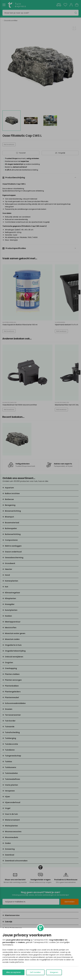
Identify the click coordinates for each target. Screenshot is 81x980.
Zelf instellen (35, 972)
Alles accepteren (13, 972)
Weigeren (54, 972)
